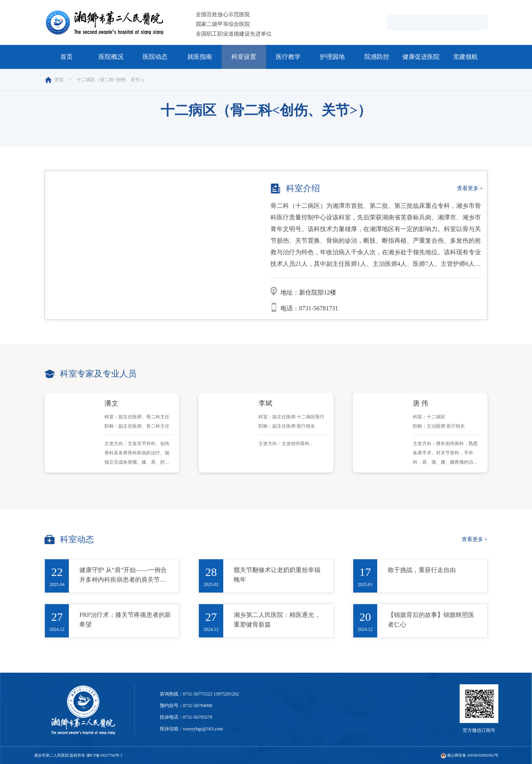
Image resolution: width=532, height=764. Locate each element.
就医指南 (200, 57)
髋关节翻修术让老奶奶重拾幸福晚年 (277, 575)
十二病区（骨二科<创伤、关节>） (112, 80)
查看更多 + (470, 188)
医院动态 (155, 57)
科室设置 (244, 57)
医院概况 (111, 57)
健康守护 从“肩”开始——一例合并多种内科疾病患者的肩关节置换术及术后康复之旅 (123, 576)
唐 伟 (421, 403)
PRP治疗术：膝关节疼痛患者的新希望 (125, 620)
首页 (67, 57)
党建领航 (465, 57)
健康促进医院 (421, 57)
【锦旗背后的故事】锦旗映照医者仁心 (431, 620)
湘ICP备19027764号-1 (104, 755)
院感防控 (377, 57)
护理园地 (332, 57)
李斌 (265, 403)
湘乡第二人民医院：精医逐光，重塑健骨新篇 (277, 620)
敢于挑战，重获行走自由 (422, 570)
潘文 (111, 403)
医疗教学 (288, 57)
